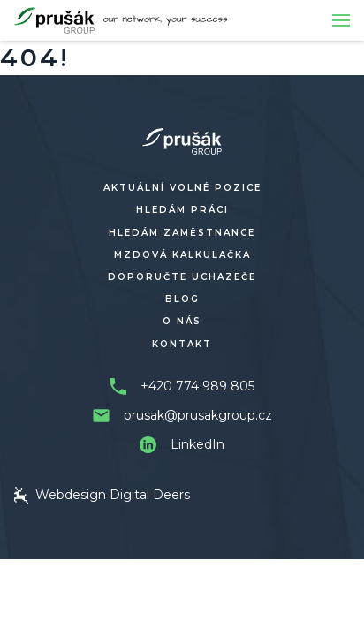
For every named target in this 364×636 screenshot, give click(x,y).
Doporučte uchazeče (182, 277)
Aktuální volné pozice (182, 188)
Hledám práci (182, 210)
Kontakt (182, 344)
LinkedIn (197, 444)
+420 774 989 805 (197, 386)
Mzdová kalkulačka (182, 255)
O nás (182, 321)
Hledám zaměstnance (182, 233)
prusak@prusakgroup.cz (198, 415)
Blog (182, 299)
